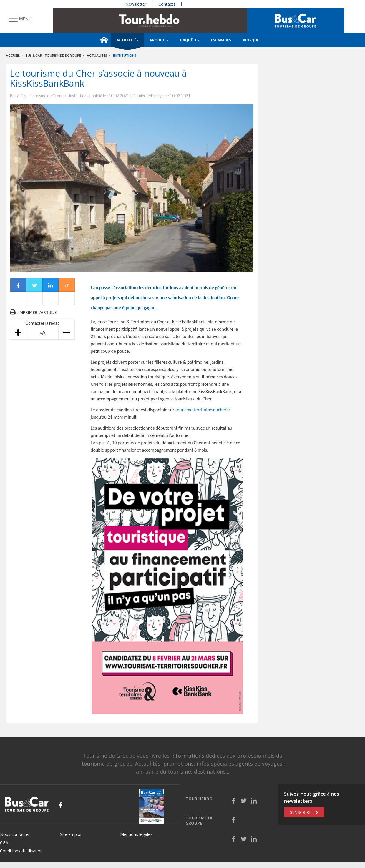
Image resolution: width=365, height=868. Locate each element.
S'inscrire (301, 812)
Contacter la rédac (42, 323)
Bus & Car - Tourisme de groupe (53, 55)
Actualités (127, 40)
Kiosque (251, 40)
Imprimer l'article (37, 312)
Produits (159, 40)
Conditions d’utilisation (21, 851)
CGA (4, 843)
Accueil (13, 55)
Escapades (221, 40)
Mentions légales (136, 834)
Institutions (125, 55)
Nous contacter (15, 834)
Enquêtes (190, 40)
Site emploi (71, 834)
